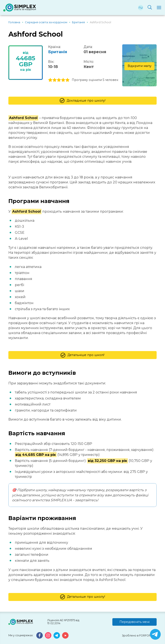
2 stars (55, 80)
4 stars (63, 80)
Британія (58, 52)
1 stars (50, 80)
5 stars (67, 80)
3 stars (59, 80)
